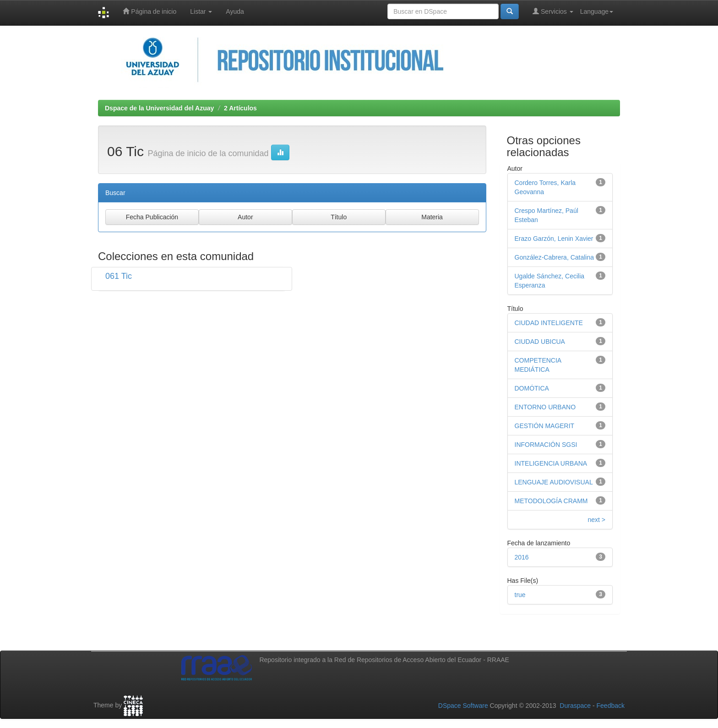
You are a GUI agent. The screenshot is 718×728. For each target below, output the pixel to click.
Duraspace (575, 706)
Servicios (553, 11)
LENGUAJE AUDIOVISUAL (554, 482)
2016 (522, 557)
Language (597, 11)
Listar (201, 11)
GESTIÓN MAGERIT (545, 426)
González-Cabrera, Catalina (555, 257)
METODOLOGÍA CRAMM (551, 501)
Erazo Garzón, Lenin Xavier (554, 239)
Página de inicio (150, 11)
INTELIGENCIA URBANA (551, 463)
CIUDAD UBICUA (540, 342)
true (520, 595)
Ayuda (235, 11)
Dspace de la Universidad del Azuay (159, 108)
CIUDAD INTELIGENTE (549, 323)
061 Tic (119, 276)
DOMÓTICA (532, 388)
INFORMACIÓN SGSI (546, 445)
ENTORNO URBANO (545, 407)
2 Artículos (240, 108)
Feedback (611, 706)
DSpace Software (463, 706)
